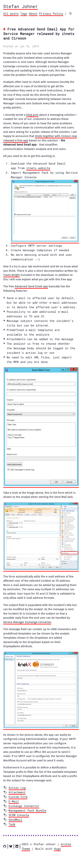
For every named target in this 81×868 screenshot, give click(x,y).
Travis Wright (12, 275)
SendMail (15, 820)
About (33, 13)
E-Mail (14, 801)
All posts (11, 13)
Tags (24, 13)
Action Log (17, 788)
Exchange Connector (24, 806)
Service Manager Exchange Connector (27, 622)
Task (12, 824)
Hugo (57, 849)
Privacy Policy (51, 13)
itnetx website (38, 168)
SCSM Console (19, 815)
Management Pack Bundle (27, 810)
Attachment (17, 792)
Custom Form (18, 797)
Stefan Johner (21, 6)
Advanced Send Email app (31, 286)
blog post (32, 115)
